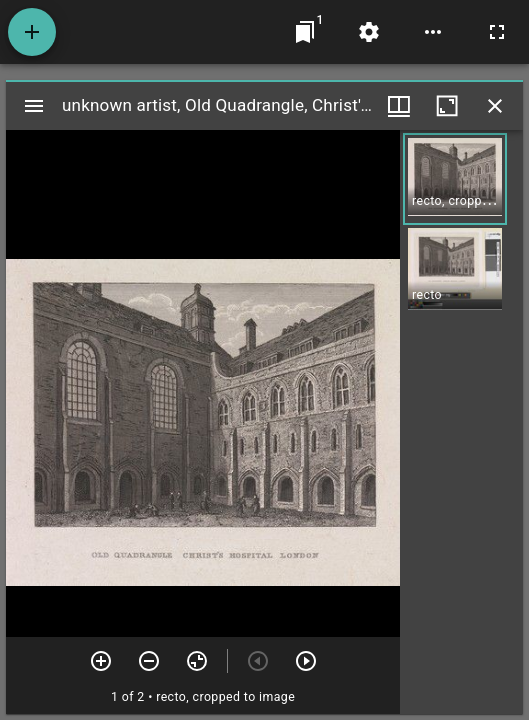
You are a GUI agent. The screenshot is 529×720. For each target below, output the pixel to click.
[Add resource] (32, 32)
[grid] (461, 422)
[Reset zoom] (197, 661)
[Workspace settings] (369, 32)
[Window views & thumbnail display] (399, 106)
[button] (455, 179)
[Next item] (306, 661)
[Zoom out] (149, 661)
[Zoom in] (101, 661)
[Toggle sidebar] (34, 106)
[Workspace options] (433, 32)
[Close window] (495, 106)
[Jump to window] (305, 32)
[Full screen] (497, 32)
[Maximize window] (447, 106)
